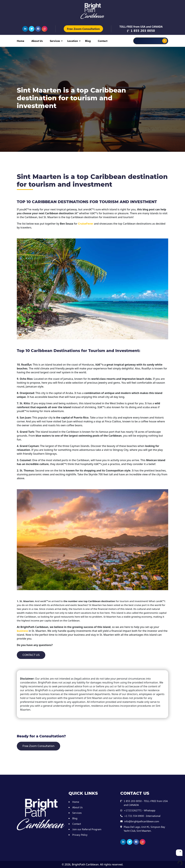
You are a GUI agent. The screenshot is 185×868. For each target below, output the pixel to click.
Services (55, 41)
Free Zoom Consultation (83, 29)
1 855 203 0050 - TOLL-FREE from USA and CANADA (146, 803)
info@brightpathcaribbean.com (142, 821)
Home (21, 41)
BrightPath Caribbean (85, 864)
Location (73, 41)
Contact (103, 41)
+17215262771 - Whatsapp (140, 810)
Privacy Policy (80, 835)
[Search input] (144, 41)
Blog (88, 41)
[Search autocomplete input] (155, 39)
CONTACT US (31, 655)
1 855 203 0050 (143, 30)
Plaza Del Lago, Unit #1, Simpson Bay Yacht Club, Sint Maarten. (144, 829)
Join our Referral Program (87, 829)
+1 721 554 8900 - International (142, 816)
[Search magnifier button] (165, 41)
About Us (37, 41)
